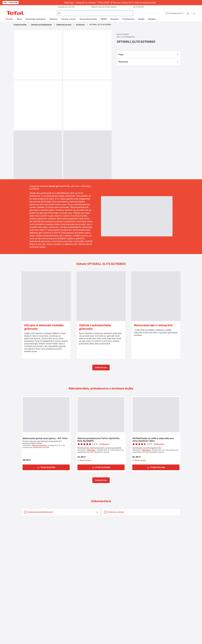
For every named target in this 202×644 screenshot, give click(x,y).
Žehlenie (53, 19)
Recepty (152, 19)
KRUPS (104, 19)
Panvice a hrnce (68, 19)
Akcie (19, 19)
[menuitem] (9, 19)
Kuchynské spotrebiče (36, 19)
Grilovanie (80, 25)
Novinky (9, 19)
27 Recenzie (104, 444)
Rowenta (115, 19)
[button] (174, 13)
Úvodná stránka (20, 25)
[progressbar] (38, 156)
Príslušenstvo (129, 19)
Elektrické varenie (64, 25)
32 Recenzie (159, 444)
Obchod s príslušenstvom (41, 25)
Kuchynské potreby (88, 19)
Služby (141, 19)
